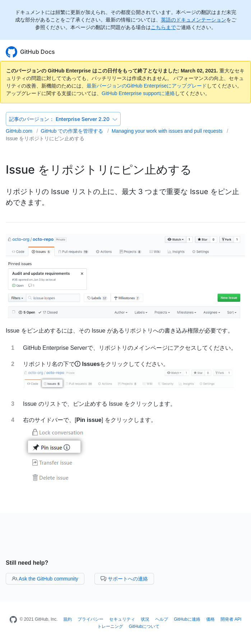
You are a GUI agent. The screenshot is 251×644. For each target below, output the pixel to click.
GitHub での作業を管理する (73, 131)
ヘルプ (162, 619)
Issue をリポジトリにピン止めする (45, 138)
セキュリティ (122, 619)
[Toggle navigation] (242, 51)
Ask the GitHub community (45, 579)
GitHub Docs (38, 52)
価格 (210, 619)
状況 (145, 619)
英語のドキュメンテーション (194, 20)
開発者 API (231, 619)
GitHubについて (144, 626)
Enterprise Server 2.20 (63, 119)
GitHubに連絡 (187, 619)
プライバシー (90, 619)
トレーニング (110, 626)
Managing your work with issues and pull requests (168, 131)
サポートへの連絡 (124, 579)
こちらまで (163, 27)
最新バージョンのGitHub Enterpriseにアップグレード (147, 86)
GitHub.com (20, 131)
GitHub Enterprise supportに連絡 (138, 93)
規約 (68, 619)
